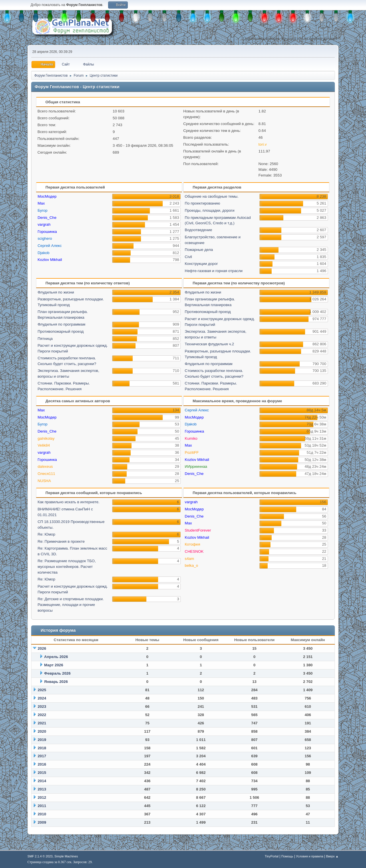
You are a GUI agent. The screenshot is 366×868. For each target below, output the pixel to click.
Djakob (43, 253)
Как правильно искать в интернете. (68, 502)
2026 (42, 648)
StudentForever (198, 530)
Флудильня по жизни (56, 292)
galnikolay (46, 438)
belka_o (191, 565)
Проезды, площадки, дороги (210, 210)
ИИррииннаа (196, 466)
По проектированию (202, 203)
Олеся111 (46, 474)
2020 (42, 731)
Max (41, 203)
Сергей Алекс (49, 246)
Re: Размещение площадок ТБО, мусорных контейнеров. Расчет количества (66, 567)
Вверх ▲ (332, 856)
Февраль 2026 (57, 673)
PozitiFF (192, 452)
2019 (42, 740)
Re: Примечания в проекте (61, 541)
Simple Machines (66, 856)
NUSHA (44, 481)
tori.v (263, 144)
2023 (42, 707)
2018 (42, 748)
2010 (42, 814)
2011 (42, 806)
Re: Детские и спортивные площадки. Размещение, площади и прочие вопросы (70, 605)
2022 (42, 715)
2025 (42, 690)
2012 (42, 797)
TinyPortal (272, 856)
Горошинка (47, 232)
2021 (42, 723)
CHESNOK (194, 551)
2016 (42, 764)
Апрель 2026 (56, 657)
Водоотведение (198, 230)
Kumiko (191, 438)
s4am (189, 559)
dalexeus (45, 466)
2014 (42, 781)
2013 (42, 789)
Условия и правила (310, 856)
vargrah (44, 224)
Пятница (45, 339)
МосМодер (47, 196)
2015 (42, 773)
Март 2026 (54, 665)
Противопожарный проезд (60, 331)
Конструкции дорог (201, 264)
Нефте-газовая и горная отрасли (214, 271)
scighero (45, 238)
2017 (42, 756)
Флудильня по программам (61, 324)
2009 (42, 822)
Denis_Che (47, 218)
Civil (188, 257)
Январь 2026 (56, 682)
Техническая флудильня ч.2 (209, 344)
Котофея (192, 544)
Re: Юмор (46, 534)
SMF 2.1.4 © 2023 (40, 856)
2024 (42, 698)
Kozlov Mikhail (50, 260)
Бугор (42, 210)
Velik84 (44, 445)
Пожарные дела (199, 250)
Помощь (287, 856)
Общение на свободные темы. (212, 196)
